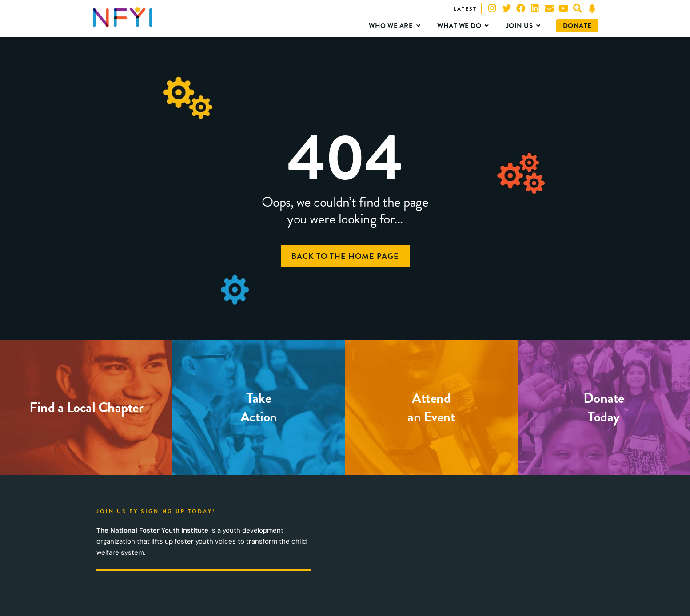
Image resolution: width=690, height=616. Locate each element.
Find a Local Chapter (86, 407)
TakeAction (259, 407)
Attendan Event (431, 407)
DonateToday (604, 407)
